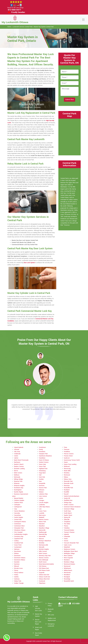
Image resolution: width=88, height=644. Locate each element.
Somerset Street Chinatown (72, 507)
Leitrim (41, 498)
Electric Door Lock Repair (38, 622)
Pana (65, 447)
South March (68, 513)
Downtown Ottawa (20, 558)
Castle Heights (19, 517)
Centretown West (19, 526)
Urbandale (67, 537)
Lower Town (43, 511)
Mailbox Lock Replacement (52, 619)
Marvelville (42, 537)
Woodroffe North (69, 581)
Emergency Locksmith (51, 625)
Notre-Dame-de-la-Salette (46, 564)
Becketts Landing (19, 469)
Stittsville (67, 520)
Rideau (66, 477)
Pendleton (67, 452)
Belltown (17, 475)
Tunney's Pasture (69, 532)
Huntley (41, 479)
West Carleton (68, 556)
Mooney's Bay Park (45, 556)
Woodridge (67, 579)
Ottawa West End (44, 579)
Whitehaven (67, 568)
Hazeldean (42, 458)
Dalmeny (17, 549)
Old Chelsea (43, 566)
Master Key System (38, 615)
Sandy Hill (67, 498)
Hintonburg (42, 471)
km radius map (70, 137)
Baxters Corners (19, 466)
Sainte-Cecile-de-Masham (72, 496)
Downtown (17, 556)
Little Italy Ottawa (44, 507)
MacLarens (42, 515)
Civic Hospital (18, 532)
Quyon (66, 462)
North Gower (43, 562)
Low (40, 509)
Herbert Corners (44, 462)
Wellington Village (69, 553)
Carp (15, 509)
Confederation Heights (21, 534)
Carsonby (17, 513)
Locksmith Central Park (43, 641)
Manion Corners (44, 520)
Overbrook (42, 581)
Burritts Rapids (19, 492)
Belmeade (17, 477)
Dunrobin (17, 562)
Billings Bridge (18, 479)
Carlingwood (18, 507)
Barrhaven (17, 462)
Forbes (16, 575)
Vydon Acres (68, 545)
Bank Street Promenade (21, 460)
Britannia (17, 483)
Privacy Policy (50, 605)
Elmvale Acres (18, 568)
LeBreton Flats (43, 494)
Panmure (67, 449)
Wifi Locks (51, 615)
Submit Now (70, 100)
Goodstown (42, 447)
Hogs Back (42, 473)
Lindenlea (42, 505)
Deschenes (18, 551)
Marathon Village (44, 528)
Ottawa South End (44, 577)
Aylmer (16, 458)
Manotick (42, 524)
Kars (40, 481)
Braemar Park (18, 481)
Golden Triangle (19, 583)
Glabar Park (18, 581)
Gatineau (17, 579)
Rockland (67, 490)
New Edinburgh (44, 560)
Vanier (66, 539)
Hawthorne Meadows (45, 456)
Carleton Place (19, 503)
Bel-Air (16, 471)
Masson (41, 539)
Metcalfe (42, 547)
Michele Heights (44, 549)
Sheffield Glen (68, 500)
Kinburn (41, 492)
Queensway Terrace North (72, 460)
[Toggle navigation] (83, 20)
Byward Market (19, 498)
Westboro (67, 560)
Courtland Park (19, 543)
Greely (41, 449)
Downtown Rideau (20, 560)
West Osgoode (68, 558)
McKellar (42, 543)
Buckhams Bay (19, 488)
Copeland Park (18, 539)
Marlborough (43, 532)
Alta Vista (17, 452)
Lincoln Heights (44, 503)
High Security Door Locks (38, 608)
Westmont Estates (69, 564)
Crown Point (18, 545)
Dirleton (16, 553)
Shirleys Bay (68, 503)
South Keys (67, 511)
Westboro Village (69, 562)
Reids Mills (67, 471)
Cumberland (18, 547)
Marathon (42, 526)
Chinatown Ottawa (20, 530)
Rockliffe (67, 492)
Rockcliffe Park (68, 488)
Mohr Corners (43, 553)
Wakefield (67, 547)
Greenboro (42, 452)
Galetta (16, 577)
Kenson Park (43, 488)
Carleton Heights (19, 500)
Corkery (16, 541)
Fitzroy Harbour (19, 573)
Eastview (17, 564)
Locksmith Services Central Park (22, 27)
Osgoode (42, 573)
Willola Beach (68, 570)
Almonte (17, 449)
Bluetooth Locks (51, 610)
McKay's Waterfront (45, 541)
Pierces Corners (69, 454)
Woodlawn (67, 575)
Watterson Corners (70, 549)
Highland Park (43, 469)
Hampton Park (43, 454)
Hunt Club (42, 477)
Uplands (66, 534)
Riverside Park (68, 481)
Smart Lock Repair (38, 629)
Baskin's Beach (19, 464)
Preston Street (68, 456)
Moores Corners (44, 558)
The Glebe (67, 524)
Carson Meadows (19, 511)
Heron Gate (42, 464)
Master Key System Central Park (44, 27)
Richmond (67, 475)
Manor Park (42, 522)
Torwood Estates (69, 530)
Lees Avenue (43, 496)
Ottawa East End (44, 575)
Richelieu (67, 473)
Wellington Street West (71, 551)
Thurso (66, 526)
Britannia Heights (19, 486)
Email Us (65, 604)
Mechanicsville (43, 545)
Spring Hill (67, 517)
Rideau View (68, 479)
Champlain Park (19, 528)
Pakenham (42, 583)
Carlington (17, 505)
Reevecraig (67, 469)
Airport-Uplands (19, 447)
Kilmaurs (42, 490)
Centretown (18, 524)
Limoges (42, 500)
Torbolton (67, 528)
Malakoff (42, 517)
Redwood (67, 466)
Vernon (66, 541)
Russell (66, 494)
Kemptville (42, 483)
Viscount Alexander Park (71, 543)
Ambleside (17, 454)
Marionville (42, 530)
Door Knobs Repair (39, 634)
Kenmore (42, 486)
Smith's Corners (69, 505)
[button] (29, 363)
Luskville (42, 513)
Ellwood (16, 566)
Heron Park (42, 466)
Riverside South (69, 483)
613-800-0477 (14, 10)
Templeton (67, 522)
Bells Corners (18, 473)
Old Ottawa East (44, 568)
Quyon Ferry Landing (70, 464)
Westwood (67, 566)
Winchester (67, 573)
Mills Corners (43, 551)
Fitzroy (16, 570)
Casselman (18, 515)
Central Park (18, 520)
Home (9, 27)
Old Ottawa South (44, 570)
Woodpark (67, 577)
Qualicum (67, 458)
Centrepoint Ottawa (20, 522)
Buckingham (18, 490)
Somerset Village (69, 509)
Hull (40, 475)
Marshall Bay (43, 534)
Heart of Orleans (44, 460)
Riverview (67, 486)
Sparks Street (68, 515)
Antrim (16, 456)
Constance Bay (19, 537)
